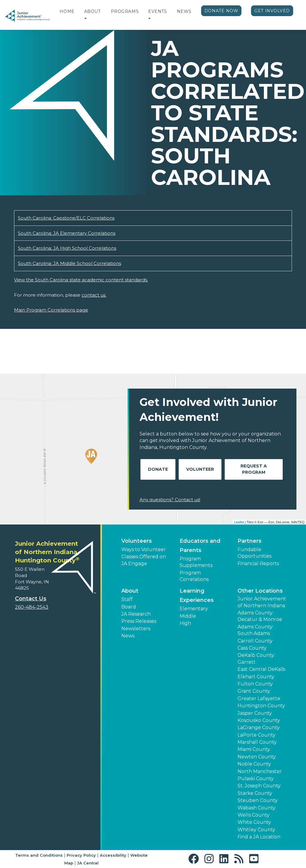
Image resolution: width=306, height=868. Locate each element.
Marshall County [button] (257, 742)
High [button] (185, 623)
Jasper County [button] (255, 713)
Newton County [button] (257, 757)
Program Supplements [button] (196, 562)
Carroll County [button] (255, 641)
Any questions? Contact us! (170, 500)
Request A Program (254, 469)
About (92, 11)
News (184, 11)
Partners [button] (250, 541)
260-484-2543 (32, 607)
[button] (85, 19)
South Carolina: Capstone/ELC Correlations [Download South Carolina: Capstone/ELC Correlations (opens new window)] (66, 218)
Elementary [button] (194, 609)
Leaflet (239, 522)
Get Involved (272, 11)
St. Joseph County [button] (259, 786)
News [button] (128, 636)
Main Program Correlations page (51, 310)
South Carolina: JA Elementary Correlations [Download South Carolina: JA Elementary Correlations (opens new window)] (67, 233)
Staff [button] (127, 599)
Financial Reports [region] (258, 563)
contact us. (94, 295)
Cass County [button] (252, 648)
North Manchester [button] (260, 771)
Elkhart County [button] (256, 677)
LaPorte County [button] (257, 735)
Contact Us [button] (31, 599)
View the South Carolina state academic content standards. (81, 280)
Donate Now (221, 11)
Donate (158, 469)
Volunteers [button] (137, 541)
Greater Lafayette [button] (259, 698)
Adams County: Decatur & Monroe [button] (260, 616)
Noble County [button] (254, 764)
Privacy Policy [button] (81, 855)
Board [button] (129, 607)
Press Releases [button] (139, 621)
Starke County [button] (255, 793)
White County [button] (254, 822)
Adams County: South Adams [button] (255, 630)
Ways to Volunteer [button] (144, 549)
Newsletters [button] (136, 629)
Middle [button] (188, 616)
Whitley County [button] (256, 830)
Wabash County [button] (257, 808)
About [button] (130, 591)
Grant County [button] (254, 691)
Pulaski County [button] (256, 779)
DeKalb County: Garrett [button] (256, 658)
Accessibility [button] (113, 855)
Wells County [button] (254, 815)
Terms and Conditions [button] (39, 855)
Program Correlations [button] (194, 576)
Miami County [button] (254, 749)
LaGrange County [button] (259, 727)
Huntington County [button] (261, 706)
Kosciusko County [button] (259, 720)
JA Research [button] (136, 614)
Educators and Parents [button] (200, 546)
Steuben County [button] (258, 800)
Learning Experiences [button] (197, 595)
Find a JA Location (259, 837)
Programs (125, 11)
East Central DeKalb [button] (261, 669)
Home (67, 11)
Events (157, 11)
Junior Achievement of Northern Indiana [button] (262, 602)
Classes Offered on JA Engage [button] (144, 560)
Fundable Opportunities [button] (254, 553)
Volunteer (200, 469)
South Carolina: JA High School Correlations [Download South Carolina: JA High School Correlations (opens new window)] (67, 248)
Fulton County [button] (255, 684)
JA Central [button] (88, 863)
